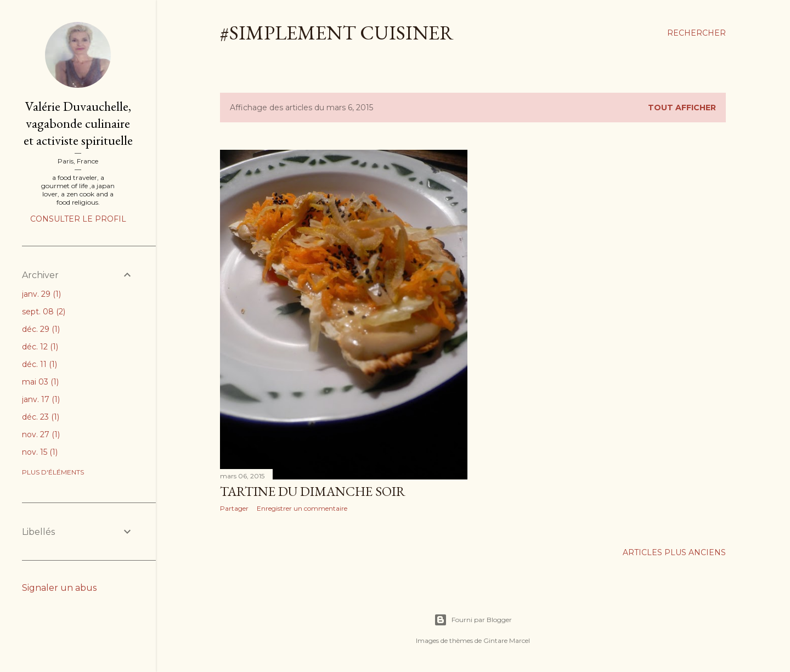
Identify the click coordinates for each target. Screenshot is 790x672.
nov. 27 (41, 434)
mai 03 (40, 382)
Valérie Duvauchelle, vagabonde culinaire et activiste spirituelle (78, 123)
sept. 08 (44, 312)
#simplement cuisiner (337, 33)
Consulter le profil (78, 219)
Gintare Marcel (507, 640)
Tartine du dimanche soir (313, 491)
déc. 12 (40, 347)
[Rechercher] (696, 33)
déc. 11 (39, 364)
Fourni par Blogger (473, 620)
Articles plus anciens (674, 552)
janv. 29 (41, 294)
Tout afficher (682, 108)
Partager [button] (234, 508)
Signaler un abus (59, 588)
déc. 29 (41, 329)
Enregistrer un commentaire (302, 508)
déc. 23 (41, 417)
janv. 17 (41, 399)
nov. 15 (40, 452)
